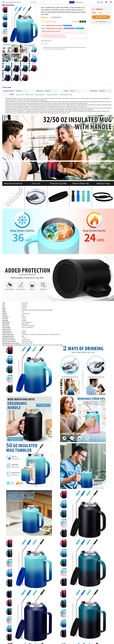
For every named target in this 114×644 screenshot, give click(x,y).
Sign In (99, 2)
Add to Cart (101, 17)
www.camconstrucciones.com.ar (13, 2)
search (72, 2)
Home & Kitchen (20, 94)
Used (63, 28)
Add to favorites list (101, 21)
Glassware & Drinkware (52, 94)
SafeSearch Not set (79, 2)
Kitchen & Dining (29, 94)
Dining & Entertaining (40, 94)
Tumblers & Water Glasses (66, 94)
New (57, 26)
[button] (111, 2)
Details (62, 35)
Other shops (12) (46, 41)
